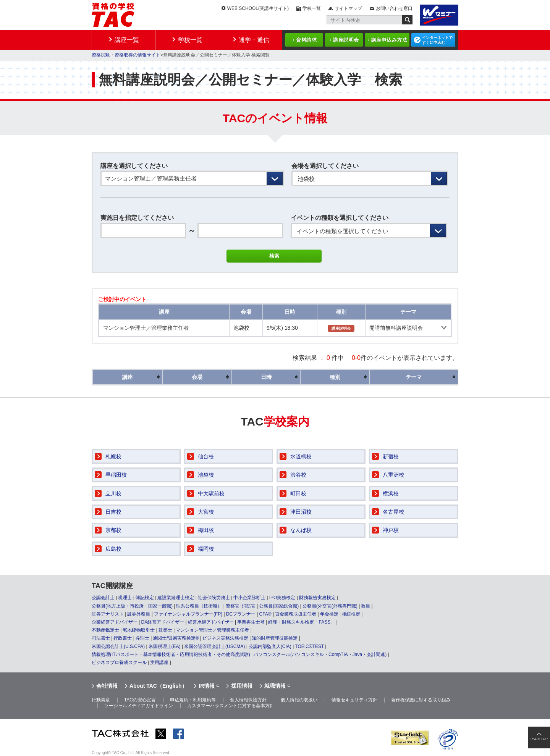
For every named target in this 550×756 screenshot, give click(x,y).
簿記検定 (145, 598)
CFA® (265, 614)
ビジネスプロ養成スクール (119, 663)
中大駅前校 (211, 493)
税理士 (125, 598)
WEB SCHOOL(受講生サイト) (258, 8)
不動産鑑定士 (105, 630)
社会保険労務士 (214, 598)
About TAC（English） (158, 686)
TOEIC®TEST (309, 646)
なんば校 (301, 530)
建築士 (165, 630)
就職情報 (275, 686)
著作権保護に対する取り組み (421, 700)
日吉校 (113, 512)
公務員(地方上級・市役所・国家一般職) (132, 606)
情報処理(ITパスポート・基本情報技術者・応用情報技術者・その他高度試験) (171, 654)
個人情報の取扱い (299, 700)
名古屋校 (393, 512)
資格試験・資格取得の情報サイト (126, 55)
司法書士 (101, 638)
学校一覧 (312, 8)
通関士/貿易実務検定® (176, 638)
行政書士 (123, 638)
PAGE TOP (539, 739)
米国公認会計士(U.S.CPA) (118, 646)
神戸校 (391, 530)
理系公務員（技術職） (199, 606)
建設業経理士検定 (176, 598)
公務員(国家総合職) (279, 606)
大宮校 (206, 512)
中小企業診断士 (249, 598)
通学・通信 (254, 40)
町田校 (298, 493)
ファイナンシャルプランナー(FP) (188, 614)
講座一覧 (127, 40)
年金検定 (329, 614)
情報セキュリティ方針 (354, 700)
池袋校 (206, 475)
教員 (366, 606)
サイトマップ (348, 8)
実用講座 (159, 663)
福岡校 (206, 549)
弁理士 (142, 638)
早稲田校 (116, 475)
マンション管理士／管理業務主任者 (212, 630)
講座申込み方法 (389, 40)
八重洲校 (393, 475)
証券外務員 (139, 614)
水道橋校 (301, 456)
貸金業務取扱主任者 (296, 614)
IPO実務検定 (282, 598)
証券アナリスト (108, 614)
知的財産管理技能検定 (275, 638)
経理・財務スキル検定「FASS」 (302, 622)
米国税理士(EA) (165, 646)
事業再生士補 (251, 622)
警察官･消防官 (241, 606)
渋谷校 (298, 475)
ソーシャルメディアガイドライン (139, 706)
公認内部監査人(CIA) (270, 646)
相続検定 (351, 614)
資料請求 (306, 40)
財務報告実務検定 (317, 598)
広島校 (113, 549)
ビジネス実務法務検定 (225, 638)
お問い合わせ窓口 (394, 8)
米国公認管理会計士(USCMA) (214, 646)
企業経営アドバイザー (115, 622)
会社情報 (107, 686)
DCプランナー (241, 614)
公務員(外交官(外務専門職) (330, 606)
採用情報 (242, 686)
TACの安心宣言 (140, 700)
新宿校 (391, 456)
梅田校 (206, 530)
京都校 (113, 530)
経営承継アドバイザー (211, 622)
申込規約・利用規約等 (193, 700)
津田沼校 (301, 512)
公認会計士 (103, 598)
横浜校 (391, 493)
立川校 (113, 493)
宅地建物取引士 (139, 630)
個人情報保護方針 (248, 700)
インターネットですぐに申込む (437, 40)
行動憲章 (101, 700)
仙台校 (206, 456)
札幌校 (113, 456)
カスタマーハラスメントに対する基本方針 (231, 706)
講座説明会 (346, 40)
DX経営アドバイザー (163, 622)
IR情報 (207, 686)
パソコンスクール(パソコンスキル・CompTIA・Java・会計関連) (320, 654)
